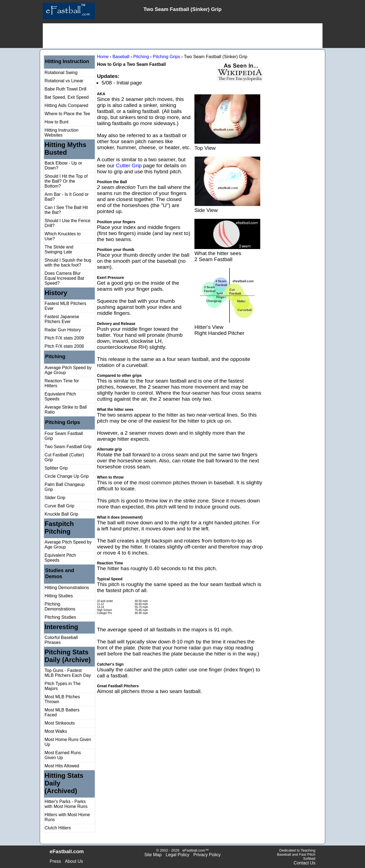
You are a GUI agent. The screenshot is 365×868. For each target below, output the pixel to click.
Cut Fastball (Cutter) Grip (64, 457)
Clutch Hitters (58, 828)
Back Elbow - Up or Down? (63, 166)
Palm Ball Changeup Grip (65, 487)
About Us (74, 861)
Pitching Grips (63, 422)
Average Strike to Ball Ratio (66, 410)
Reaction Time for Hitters (62, 383)
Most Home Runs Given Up (68, 742)
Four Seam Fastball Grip (64, 436)
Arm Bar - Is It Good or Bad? (67, 197)
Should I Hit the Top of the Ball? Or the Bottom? (66, 181)
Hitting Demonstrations (67, 588)
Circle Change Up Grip (67, 476)
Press (55, 861)
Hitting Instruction (67, 61)
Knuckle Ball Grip (62, 514)
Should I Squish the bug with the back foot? (68, 263)
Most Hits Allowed (62, 766)
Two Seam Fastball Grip (68, 447)
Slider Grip (55, 498)
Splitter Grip (56, 468)
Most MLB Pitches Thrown (62, 699)
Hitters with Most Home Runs (67, 817)
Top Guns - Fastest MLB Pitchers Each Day (68, 673)
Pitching (55, 356)
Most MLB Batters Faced (62, 712)
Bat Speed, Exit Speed (67, 97)
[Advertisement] (183, 36)
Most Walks (56, 731)
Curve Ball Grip (60, 506)
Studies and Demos (60, 573)
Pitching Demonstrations (60, 607)
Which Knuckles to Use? (63, 236)
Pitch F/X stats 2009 (64, 338)
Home (103, 57)
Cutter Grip (129, 166)
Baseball (121, 57)
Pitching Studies (60, 617)
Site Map (153, 855)
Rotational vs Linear (64, 81)
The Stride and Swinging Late (59, 249)
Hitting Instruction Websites (62, 133)
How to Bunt (57, 122)
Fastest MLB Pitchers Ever (66, 306)
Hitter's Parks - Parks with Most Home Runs (66, 804)
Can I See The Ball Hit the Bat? (66, 210)
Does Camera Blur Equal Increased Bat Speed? (64, 278)
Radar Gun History (63, 330)
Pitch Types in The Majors (63, 686)
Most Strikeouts (60, 723)
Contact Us (305, 863)
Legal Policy (177, 855)
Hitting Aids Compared (67, 105)
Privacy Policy (207, 855)
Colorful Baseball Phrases (61, 640)
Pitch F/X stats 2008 (64, 346)
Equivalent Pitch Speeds (60, 396)
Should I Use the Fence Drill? (68, 223)
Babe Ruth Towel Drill (66, 89)
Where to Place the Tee (67, 114)
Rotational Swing (61, 73)
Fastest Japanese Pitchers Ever (62, 319)
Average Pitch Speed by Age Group (68, 370)
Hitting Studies (59, 596)
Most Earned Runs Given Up (63, 755)
